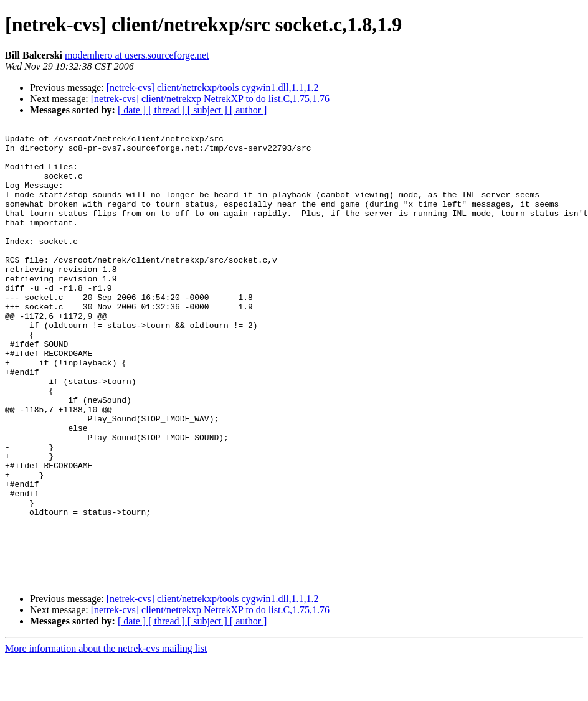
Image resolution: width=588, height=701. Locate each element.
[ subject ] (209, 110)
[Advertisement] (535, 165)
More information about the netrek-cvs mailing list (106, 690)
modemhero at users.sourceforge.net (137, 55)
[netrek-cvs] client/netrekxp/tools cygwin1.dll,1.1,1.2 (213, 87)
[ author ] (249, 110)
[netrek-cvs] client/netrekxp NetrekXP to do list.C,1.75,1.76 (210, 99)
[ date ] (133, 110)
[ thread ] (168, 110)
